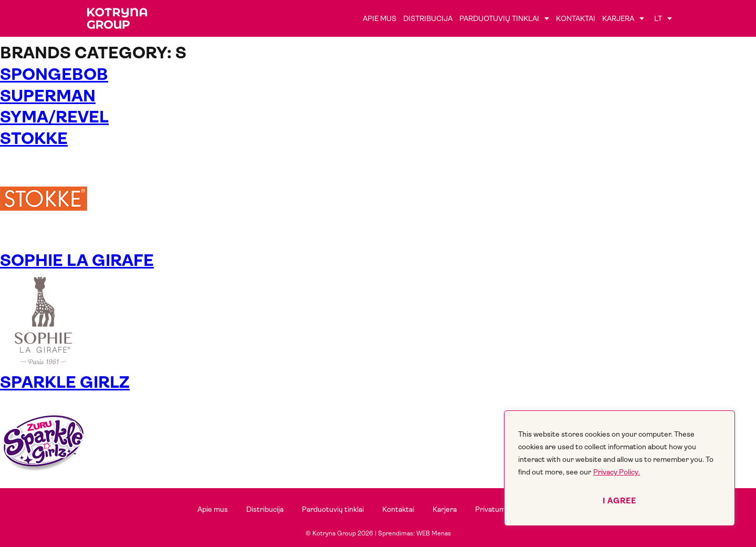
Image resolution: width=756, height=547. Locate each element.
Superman (48, 96)
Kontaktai (576, 18)
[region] (619, 468)
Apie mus (380, 18)
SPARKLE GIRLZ (65, 382)
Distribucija (428, 18)
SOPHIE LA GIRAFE (77, 260)
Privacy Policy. (617, 472)
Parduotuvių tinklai (504, 18)
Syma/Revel (54, 117)
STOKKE (34, 138)
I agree (619, 501)
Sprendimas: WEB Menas (414, 533)
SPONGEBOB (54, 74)
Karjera (623, 18)
